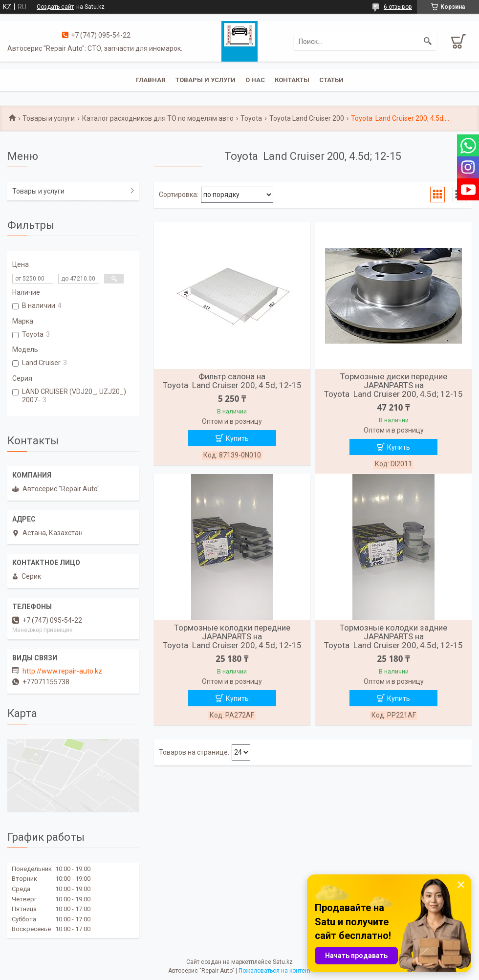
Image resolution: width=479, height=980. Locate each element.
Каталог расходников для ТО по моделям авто (158, 118)
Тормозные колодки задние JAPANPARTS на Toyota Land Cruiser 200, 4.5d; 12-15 (393, 636)
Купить (237, 438)
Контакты (292, 80)
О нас (255, 80)
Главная (151, 80)
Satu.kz (283, 962)
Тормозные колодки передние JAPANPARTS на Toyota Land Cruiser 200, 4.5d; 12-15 (232, 636)
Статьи (331, 80)
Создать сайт (55, 7)
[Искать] (428, 42)
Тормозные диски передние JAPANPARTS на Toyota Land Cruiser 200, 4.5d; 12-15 (393, 385)
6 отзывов (398, 7)
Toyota (251, 118)
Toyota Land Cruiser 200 (307, 118)
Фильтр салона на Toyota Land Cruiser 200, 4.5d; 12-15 (232, 381)
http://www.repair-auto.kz (62, 671)
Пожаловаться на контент (275, 971)
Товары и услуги (206, 80)
